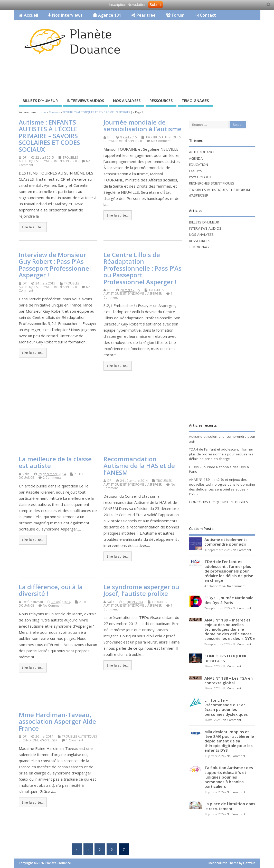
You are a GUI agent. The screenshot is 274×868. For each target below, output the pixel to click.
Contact (205, 15)
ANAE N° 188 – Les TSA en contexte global (229, 680)
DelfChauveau (33, 602)
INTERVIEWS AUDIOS (85, 100)
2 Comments (52, 478)
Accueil (29, 15)
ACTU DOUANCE (202, 152)
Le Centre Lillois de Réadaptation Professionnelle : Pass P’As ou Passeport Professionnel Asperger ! (143, 268)
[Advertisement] (107, 77)
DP (25, 157)
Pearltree (144, 15)
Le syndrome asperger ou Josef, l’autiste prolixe (141, 590)
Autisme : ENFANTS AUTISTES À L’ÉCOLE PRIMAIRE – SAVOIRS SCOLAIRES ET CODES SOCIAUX (49, 136)
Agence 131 (107, 15)
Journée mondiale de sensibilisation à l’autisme (143, 125)
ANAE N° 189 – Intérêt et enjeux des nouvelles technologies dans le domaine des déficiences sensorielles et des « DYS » (222, 487)
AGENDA (196, 158)
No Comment (161, 141)
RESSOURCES (161, 100)
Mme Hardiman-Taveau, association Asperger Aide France (57, 721)
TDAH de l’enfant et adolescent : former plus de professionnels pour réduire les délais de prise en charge (221, 454)
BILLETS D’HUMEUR (40, 100)
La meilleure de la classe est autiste (55, 462)
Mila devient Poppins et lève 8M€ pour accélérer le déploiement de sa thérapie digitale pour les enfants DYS (229, 741)
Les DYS (196, 171)
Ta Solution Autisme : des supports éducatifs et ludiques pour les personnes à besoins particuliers (229, 777)
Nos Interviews (65, 15)
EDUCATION (199, 165)
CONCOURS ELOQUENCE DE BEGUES (219, 502)
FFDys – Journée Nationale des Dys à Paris (229, 600)
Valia (26, 474)
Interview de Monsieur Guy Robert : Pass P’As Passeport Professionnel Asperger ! (55, 265)
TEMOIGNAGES (195, 100)
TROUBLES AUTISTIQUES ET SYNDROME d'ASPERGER (48, 159)
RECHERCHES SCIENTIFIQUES (212, 183)
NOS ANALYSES (127, 100)
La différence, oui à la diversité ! (51, 590)
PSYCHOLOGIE (201, 177)
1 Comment (75, 740)
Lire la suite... (33, 227)
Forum (175, 15)
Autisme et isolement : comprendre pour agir (226, 542)
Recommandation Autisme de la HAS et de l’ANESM (139, 466)
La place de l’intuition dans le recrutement (230, 806)
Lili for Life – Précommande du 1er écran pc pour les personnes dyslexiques (226, 707)
